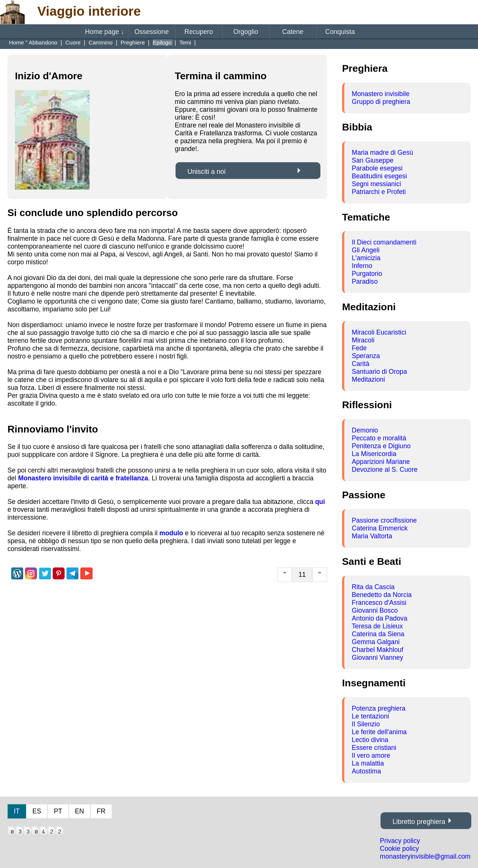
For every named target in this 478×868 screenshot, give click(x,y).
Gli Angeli (366, 250)
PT (58, 811)
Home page (105, 32)
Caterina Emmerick (380, 528)
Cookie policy (399, 849)
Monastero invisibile (381, 94)
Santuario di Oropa (379, 372)
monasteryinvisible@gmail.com (425, 856)
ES (37, 811)
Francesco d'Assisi (379, 603)
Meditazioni (368, 379)
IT (17, 811)
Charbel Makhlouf (378, 650)
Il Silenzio (366, 724)
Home (17, 42)
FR (101, 811)
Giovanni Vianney (378, 658)
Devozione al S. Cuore (385, 470)
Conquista (340, 32)
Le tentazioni (370, 716)
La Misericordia (374, 454)
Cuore (74, 42)
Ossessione (152, 32)
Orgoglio (246, 32)
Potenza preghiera (379, 708)
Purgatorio (367, 274)
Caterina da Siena (378, 634)
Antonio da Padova (380, 618)
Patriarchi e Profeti (379, 192)
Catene (293, 32)
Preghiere (134, 42)
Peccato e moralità (379, 438)
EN (80, 811)
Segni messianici (376, 184)
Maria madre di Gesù (382, 153)
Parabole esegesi (377, 168)
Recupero (199, 32)
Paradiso (365, 281)
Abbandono (44, 42)
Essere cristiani (374, 748)
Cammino (101, 42)
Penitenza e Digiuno (381, 446)
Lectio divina (370, 740)
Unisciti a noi (207, 172)
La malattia (368, 763)
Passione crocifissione (384, 520)
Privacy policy (400, 841)
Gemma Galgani (376, 642)
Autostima (366, 771)
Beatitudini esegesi (379, 176)
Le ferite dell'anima (379, 732)
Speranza (366, 356)
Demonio (365, 430)
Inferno (362, 266)
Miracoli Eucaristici (379, 332)
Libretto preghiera (419, 822)
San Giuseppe (373, 160)
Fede (359, 348)
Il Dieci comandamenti (384, 242)
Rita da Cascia (373, 587)
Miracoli (363, 340)
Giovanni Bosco (375, 610)
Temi (186, 42)
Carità (361, 364)
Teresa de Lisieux (377, 626)
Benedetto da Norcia (382, 595)
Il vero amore (371, 755)
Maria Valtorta (372, 536)
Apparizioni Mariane (381, 462)
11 (302, 575)
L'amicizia (366, 258)
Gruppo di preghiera (381, 102)
